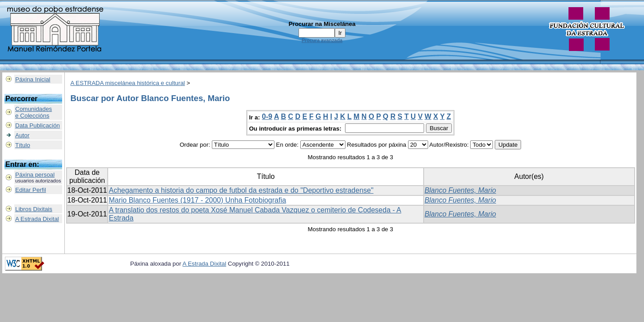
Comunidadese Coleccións (34, 112)
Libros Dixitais (34, 209)
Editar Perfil (31, 190)
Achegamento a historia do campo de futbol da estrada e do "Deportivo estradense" (241, 190)
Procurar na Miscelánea (322, 24)
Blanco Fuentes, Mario (460, 190)
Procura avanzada (322, 40)
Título (23, 145)
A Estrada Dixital (37, 219)
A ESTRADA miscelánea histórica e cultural (128, 83)
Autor (22, 135)
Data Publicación (38, 125)
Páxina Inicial (33, 79)
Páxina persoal (35, 175)
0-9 (267, 117)
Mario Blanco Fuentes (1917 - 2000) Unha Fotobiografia (197, 200)
